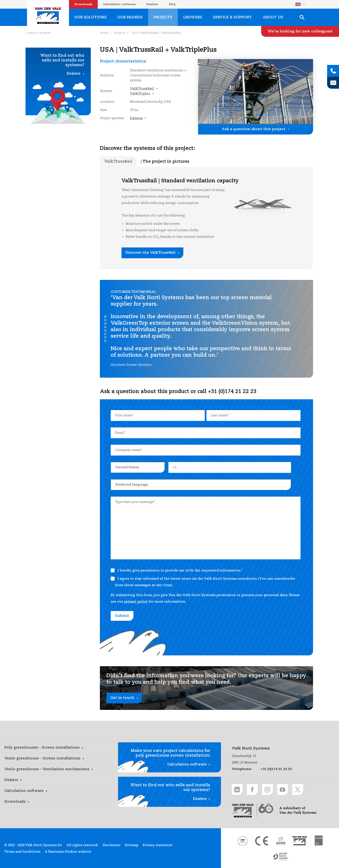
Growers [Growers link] (193, 17)
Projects (120, 33)
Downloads (83, 4)
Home (104, 33)
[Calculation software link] (56, 791)
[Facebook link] (252, 789)
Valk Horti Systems (48, 16)
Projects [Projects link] (163, 17)
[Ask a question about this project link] (256, 129)
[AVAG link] (281, 841)
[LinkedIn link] (237, 789)
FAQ (172, 4)
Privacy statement (158, 845)
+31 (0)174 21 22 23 (276, 769)
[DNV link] (243, 841)
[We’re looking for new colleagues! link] (300, 31)
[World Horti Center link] (281, 856)
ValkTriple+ (140, 94)
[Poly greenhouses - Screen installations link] (56, 748)
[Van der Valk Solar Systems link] (300, 841)
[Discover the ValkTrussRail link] (152, 253)
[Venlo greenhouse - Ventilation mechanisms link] (56, 769)
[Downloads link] (56, 802)
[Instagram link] (267, 789)
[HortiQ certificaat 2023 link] (319, 841)
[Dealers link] (56, 780)
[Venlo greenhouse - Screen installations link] (56, 759)
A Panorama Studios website (68, 852)
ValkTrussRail (142, 89)
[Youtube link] (283, 789)
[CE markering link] (262, 841)
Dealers (152, 4)
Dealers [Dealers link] (74, 74)
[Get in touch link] (206, 688)
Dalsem (136, 118)
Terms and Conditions (22, 852)
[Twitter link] (298, 789)
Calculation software (119, 4)
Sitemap (132, 845)
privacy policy (136, 602)
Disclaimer (112, 845)
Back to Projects (39, 33)
